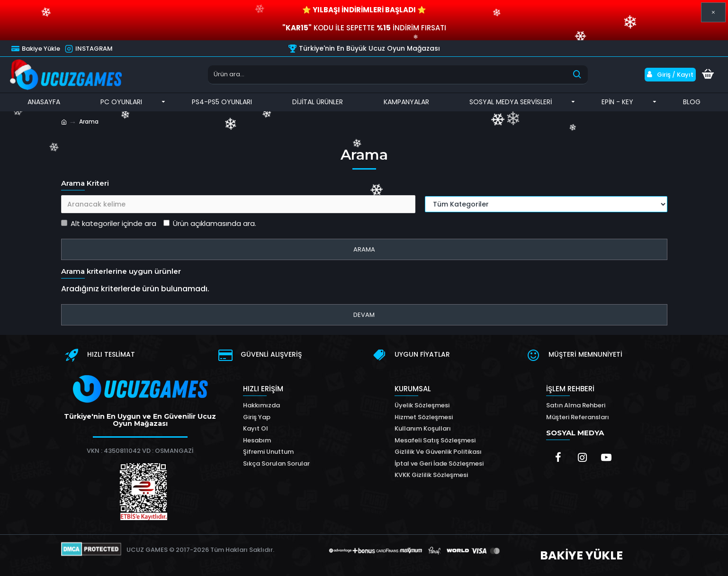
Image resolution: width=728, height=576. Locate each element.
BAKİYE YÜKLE (581, 555)
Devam (364, 315)
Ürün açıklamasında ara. (210, 223)
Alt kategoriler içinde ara (109, 223)
